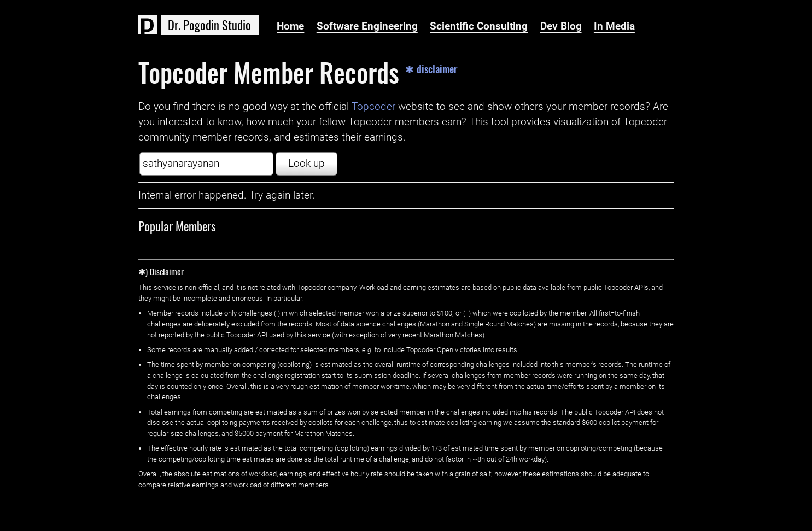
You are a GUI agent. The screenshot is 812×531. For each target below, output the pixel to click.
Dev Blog (561, 26)
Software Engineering (367, 26)
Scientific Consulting (479, 26)
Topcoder (373, 107)
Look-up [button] (306, 164)
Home (290, 26)
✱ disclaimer (431, 69)
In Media (614, 26)
